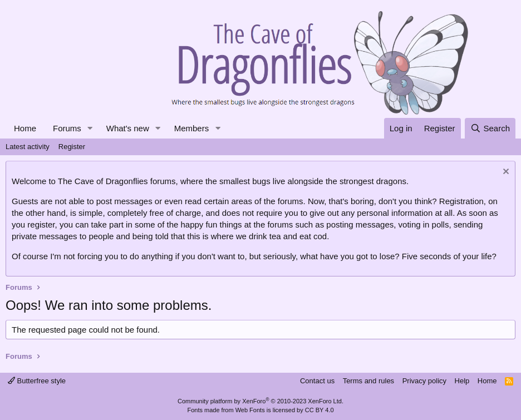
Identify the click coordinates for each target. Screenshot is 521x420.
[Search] (490, 128)
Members (192, 128)
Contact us (317, 381)
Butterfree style (37, 381)
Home (25, 128)
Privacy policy (424, 381)
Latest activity (28, 147)
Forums (67, 128)
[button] (90, 128)
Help (462, 381)
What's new (128, 128)
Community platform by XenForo (260, 401)
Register (72, 147)
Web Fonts (250, 410)
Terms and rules (368, 381)
